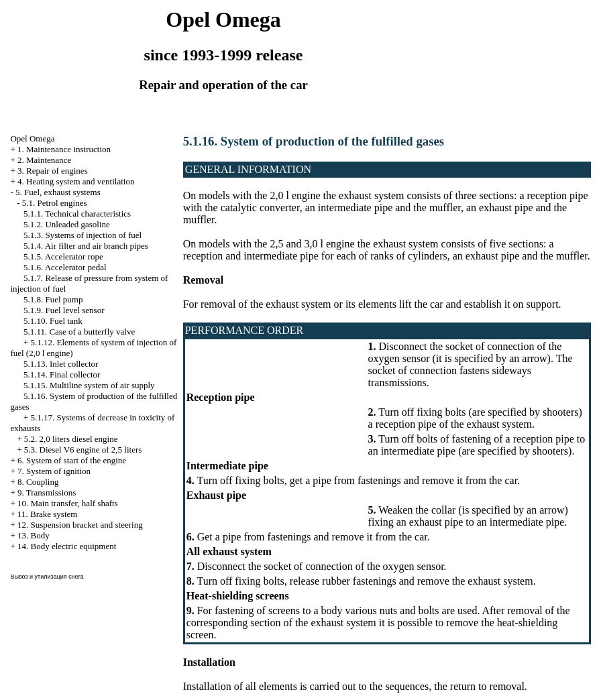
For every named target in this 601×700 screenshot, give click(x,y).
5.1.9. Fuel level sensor (64, 310)
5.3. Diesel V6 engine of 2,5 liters (83, 450)
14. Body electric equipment (67, 546)
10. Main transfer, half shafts (68, 503)
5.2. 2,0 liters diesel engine (71, 439)
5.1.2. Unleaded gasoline (67, 224)
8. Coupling (38, 482)
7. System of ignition (54, 471)
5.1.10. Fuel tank (53, 321)
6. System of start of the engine (72, 460)
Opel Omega (32, 138)
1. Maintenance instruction (64, 149)
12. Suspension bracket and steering (80, 525)
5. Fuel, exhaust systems (58, 192)
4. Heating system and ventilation (76, 181)
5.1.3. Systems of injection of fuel (83, 235)
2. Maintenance (44, 160)
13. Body (34, 535)
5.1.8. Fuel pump (53, 299)
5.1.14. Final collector (62, 374)
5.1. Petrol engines (55, 203)
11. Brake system (47, 514)
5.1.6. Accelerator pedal (65, 267)
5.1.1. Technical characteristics (77, 214)
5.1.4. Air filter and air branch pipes (86, 246)
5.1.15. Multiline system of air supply (89, 385)
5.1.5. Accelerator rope (63, 256)
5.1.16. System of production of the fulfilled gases (314, 141)
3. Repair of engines (53, 171)
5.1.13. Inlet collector (61, 364)
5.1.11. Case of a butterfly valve (79, 332)
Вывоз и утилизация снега (47, 577)
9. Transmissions (47, 492)
